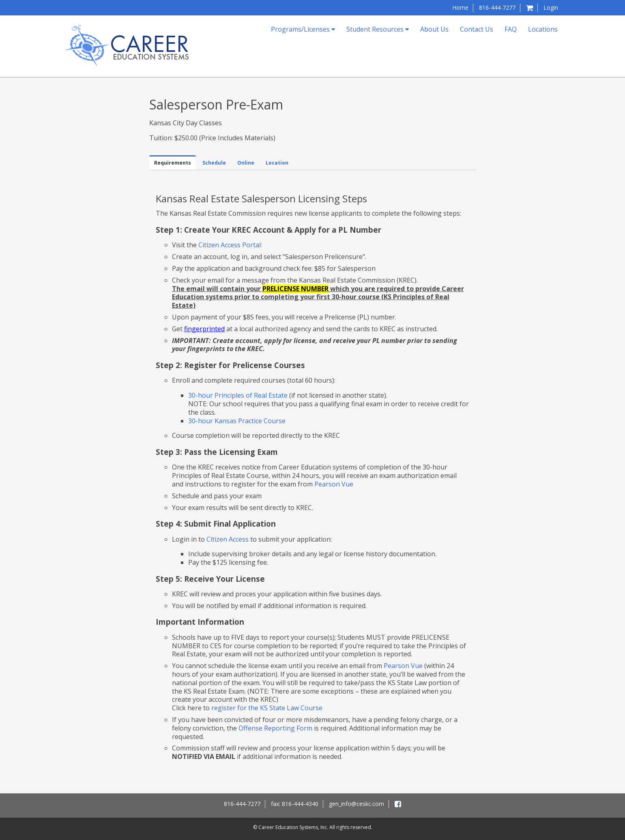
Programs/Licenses (303, 29)
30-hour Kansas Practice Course (237, 421)
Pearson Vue (334, 484)
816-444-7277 (497, 7)
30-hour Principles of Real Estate (238, 395)
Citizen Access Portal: (230, 245)
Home (460, 7)
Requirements (173, 163)
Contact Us (477, 29)
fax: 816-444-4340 (295, 804)
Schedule (214, 163)
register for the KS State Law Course (267, 708)
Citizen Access (228, 539)
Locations (543, 29)
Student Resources (378, 29)
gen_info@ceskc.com (357, 804)
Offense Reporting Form (275, 728)
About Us (434, 29)
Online (246, 163)
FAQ (511, 29)
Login (551, 7)
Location (277, 163)
